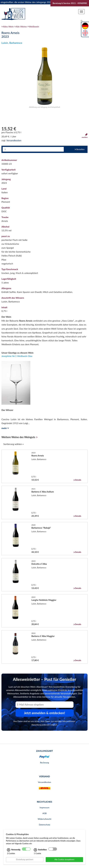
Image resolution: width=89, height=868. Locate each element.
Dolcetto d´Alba (39, 564)
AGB (45, 813)
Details (78, 480)
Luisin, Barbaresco (12, 43)
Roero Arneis (38, 456)
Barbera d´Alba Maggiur (43, 636)
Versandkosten (14, 140)
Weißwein (34, 26)
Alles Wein (8, 26)
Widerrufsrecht (44, 819)
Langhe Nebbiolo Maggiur (44, 600)
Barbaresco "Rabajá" (41, 528)
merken (85, 136)
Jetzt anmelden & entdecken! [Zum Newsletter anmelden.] (44, 713)
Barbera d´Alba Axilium (43, 492)
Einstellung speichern (25, 859)
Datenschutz (44, 825)
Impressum (45, 807)
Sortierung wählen (13, 444)
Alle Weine (21, 26)
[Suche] (82, 21)
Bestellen (80, 149)
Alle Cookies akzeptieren (64, 859)
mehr (5, 428)
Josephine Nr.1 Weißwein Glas (17, 356)
